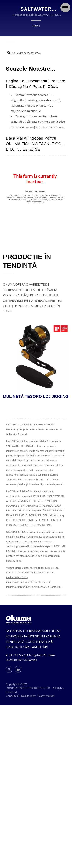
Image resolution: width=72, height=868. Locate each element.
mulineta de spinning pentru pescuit (34, 578)
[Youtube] (18, 675)
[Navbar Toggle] (65, 8)
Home (36, 26)
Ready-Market (46, 701)
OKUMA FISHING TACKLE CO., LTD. (29, 693)
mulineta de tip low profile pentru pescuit (29, 587)
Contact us (55, 592)
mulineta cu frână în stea (19, 592)
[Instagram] (9, 675)
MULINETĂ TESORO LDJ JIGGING (36, 402)
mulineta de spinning (17, 583)
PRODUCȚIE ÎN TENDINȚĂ (27, 266)
